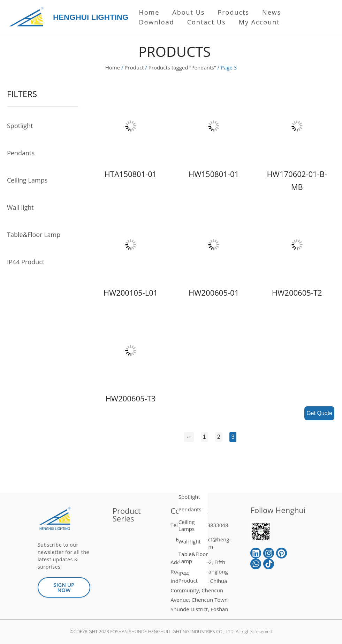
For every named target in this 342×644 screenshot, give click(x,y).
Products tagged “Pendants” (182, 67)
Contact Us (207, 22)
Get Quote (319, 413)
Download (156, 22)
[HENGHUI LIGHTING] (28, 17)
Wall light (20, 207)
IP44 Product (26, 262)
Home (149, 12)
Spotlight (20, 126)
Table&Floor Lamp (34, 235)
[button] (64, 587)
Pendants (21, 153)
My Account (259, 22)
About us (188, 12)
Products (233, 12)
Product (134, 67)
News (272, 12)
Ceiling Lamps (27, 180)
